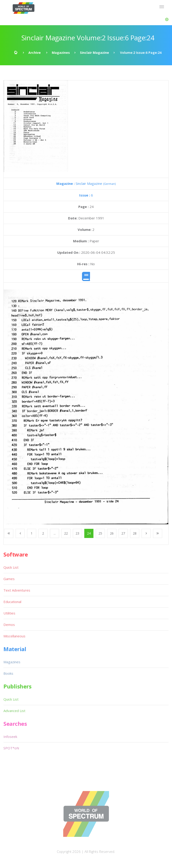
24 (89, 533)
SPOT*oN (11, 748)
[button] (167, 19)
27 (123, 533)
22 (66, 533)
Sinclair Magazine (94, 53)
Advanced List (14, 711)
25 (100, 533)
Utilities (9, 613)
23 (77, 533)
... (55, 533)
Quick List (11, 567)
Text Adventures (17, 590)
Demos (9, 625)
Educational (12, 602)
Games (9, 579)
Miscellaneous (14, 636)
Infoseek (10, 737)
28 (135, 533)
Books (8, 673)
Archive (35, 53)
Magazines (61, 53)
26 (112, 533)
